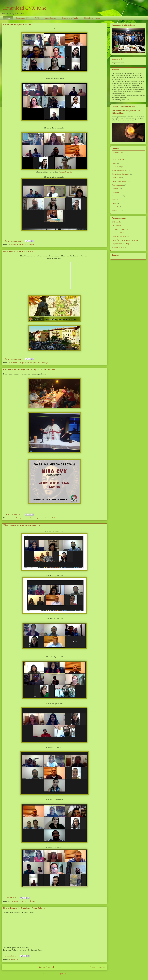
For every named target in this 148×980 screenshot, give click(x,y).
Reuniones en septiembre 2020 (18, 24)
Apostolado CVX (118, 152)
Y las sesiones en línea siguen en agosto (22, 525)
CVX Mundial (117, 222)
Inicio (8, 18)
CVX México (116, 226)
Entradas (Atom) (60, 974)
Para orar (115, 200)
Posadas (115, 203)
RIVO (37, 18)
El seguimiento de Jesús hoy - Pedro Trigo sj (24, 908)
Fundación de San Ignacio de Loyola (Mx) (125, 240)
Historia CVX (116, 189)
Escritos (114, 163)
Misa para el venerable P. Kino (18, 251)
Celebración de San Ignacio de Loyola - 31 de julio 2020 (30, 370)
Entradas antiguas (98, 967)
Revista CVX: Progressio (120, 229)
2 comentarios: (11, 898)
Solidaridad (116, 207)
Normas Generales (66, 172)
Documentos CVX (22, 18)
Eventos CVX (16, 244)
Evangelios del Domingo (39, 363)
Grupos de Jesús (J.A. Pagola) (122, 244)
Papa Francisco (117, 196)
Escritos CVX (116, 167)
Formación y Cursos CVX (120, 181)
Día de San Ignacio (18, 518)
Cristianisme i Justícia (119, 233)
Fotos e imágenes (28, 244)
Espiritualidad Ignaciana (20, 363)
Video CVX (15, 959)
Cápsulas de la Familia (70, 18)
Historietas (115, 192)
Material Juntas (50, 18)
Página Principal (46, 967)
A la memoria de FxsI (119, 247)
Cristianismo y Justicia (92, 18)
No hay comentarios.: (13, 241)
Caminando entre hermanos (121, 237)
